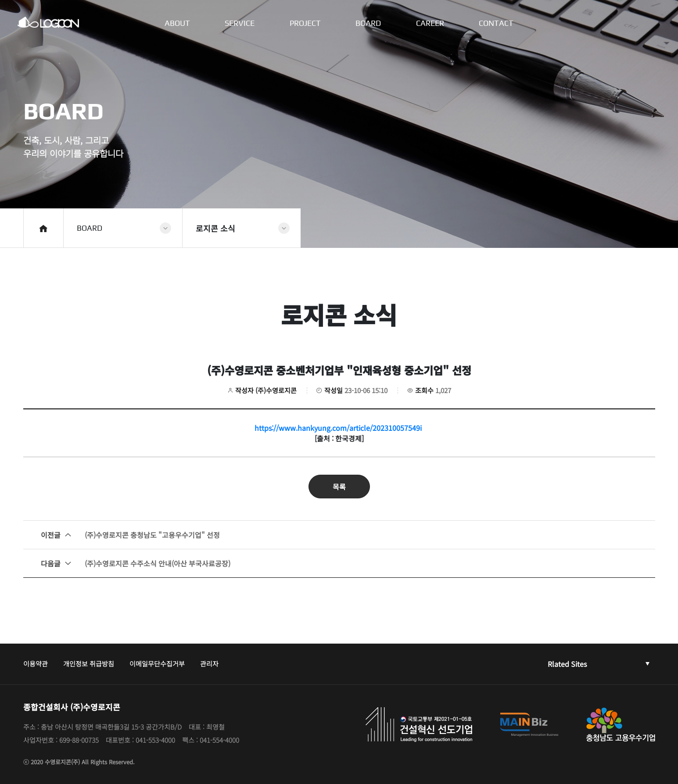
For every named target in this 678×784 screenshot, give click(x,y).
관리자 (209, 664)
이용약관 (36, 664)
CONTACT (497, 23)
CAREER (430, 23)
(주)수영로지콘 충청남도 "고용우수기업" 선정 (130, 535)
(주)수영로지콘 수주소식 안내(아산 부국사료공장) (136, 563)
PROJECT (305, 23)
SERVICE (240, 23)
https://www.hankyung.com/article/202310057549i (338, 428)
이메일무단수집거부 (157, 664)
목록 (339, 487)
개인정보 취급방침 (89, 664)
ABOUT (177, 23)
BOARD (369, 23)
